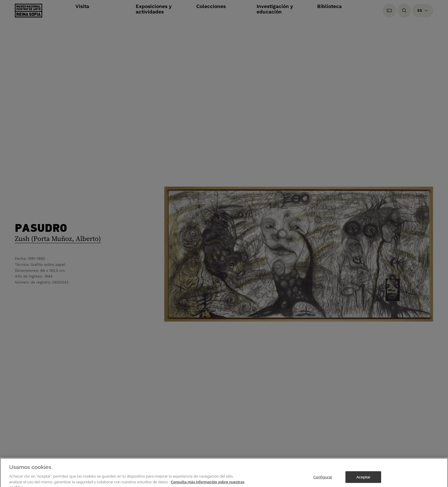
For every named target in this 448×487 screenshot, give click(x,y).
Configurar (323, 479)
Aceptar (363, 479)
